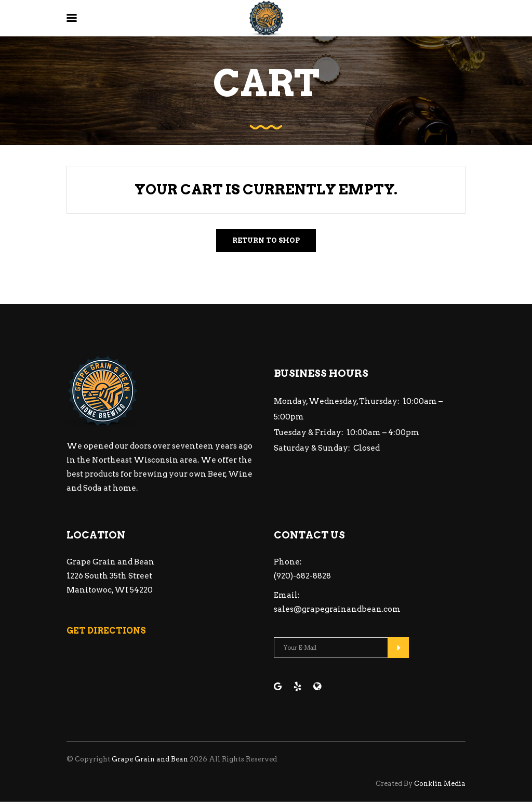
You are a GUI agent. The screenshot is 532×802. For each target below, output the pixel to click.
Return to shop (266, 240)
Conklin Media (440, 784)
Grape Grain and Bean (150, 759)
